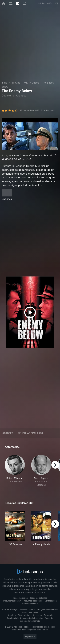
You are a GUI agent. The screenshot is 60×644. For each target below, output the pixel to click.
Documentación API (12, 601)
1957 (26, 83)
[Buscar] (57, 4)
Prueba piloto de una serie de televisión (25, 618)
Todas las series (20, 598)
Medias (27, 615)
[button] (15, 471)
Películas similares (30, 433)
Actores (8, 433)
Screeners (37, 615)
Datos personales (30, 612)
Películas (15, 83)
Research (48, 615)
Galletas (23, 609)
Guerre (35, 83)
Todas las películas (38, 598)
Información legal (10, 609)
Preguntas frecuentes (33, 601)
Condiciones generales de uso (43, 609)
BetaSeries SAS (15, 615)
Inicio (4, 83)
